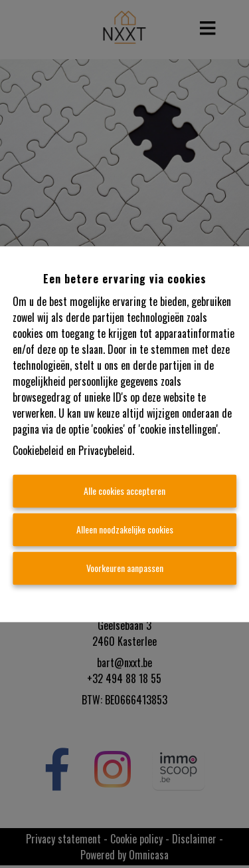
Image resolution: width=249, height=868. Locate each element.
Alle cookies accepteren (124, 491)
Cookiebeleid (38, 450)
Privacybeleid (105, 450)
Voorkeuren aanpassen (125, 568)
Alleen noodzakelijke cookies (125, 529)
